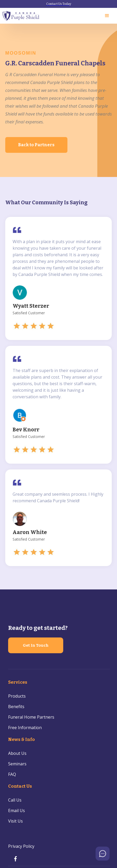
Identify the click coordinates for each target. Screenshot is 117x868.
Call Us (15, 800)
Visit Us (15, 821)
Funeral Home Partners (31, 717)
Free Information (25, 728)
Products (17, 696)
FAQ (12, 774)
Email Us (17, 811)
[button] (107, 16)
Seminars (17, 764)
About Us (17, 753)
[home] (21, 16)
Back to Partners (36, 145)
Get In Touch (36, 645)
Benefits (16, 707)
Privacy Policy (21, 846)
